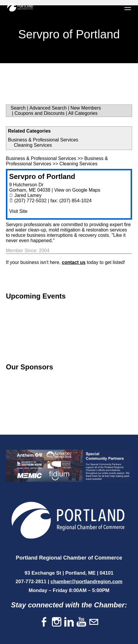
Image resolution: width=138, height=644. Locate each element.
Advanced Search (48, 108)
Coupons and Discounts (40, 113)
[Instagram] (57, 622)
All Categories (83, 113)
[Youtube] (81, 622)
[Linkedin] (69, 622)
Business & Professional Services (43, 140)
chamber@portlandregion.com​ (86, 582)
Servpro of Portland (42, 176)
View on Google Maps (77, 190)
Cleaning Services (33, 145)
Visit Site (18, 211)
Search (18, 108)
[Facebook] (44, 622)
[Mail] (94, 622)
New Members (86, 108)
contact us (74, 262)
